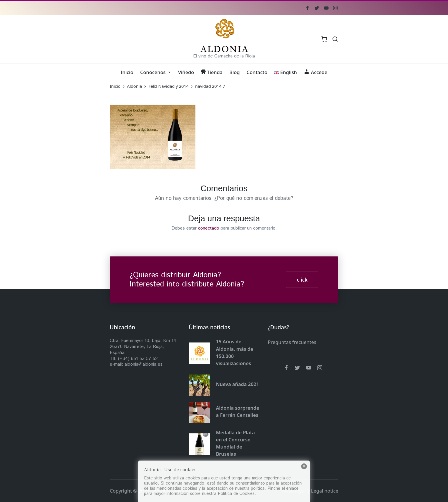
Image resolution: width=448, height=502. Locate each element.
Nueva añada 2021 (238, 384)
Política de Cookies (236, 494)
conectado (209, 228)
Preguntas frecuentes (292, 342)
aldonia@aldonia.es (144, 364)
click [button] (302, 280)
